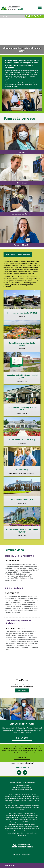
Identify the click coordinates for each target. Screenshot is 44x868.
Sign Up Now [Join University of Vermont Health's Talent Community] (22, 738)
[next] (6, 16)
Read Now (24, 691)
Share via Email (33, 763)
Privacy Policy (27, 854)
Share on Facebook (27, 763)
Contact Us (17, 854)
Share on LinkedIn (30, 763)
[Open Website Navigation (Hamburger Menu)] (39, 6)
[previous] (4, 16)
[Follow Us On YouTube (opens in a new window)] (19, 773)
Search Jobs (10, 866)
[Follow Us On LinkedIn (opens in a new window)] (25, 773)
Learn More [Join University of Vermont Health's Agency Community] (24, 758)
